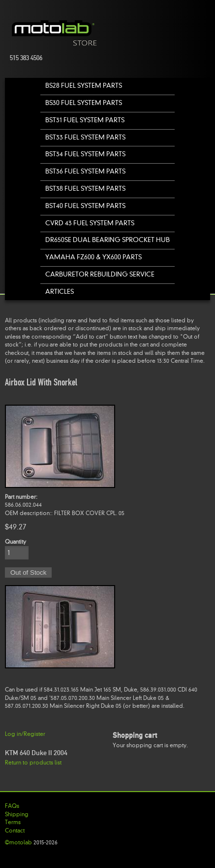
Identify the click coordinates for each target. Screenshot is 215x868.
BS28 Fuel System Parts (84, 86)
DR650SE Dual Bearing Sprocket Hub (107, 240)
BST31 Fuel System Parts (85, 120)
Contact (15, 831)
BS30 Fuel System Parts (84, 103)
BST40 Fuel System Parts (85, 206)
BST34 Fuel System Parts (85, 154)
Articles (60, 292)
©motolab (18, 842)
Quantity (15, 542)
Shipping (17, 814)
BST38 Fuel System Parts (85, 189)
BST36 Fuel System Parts (85, 171)
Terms (13, 822)
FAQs (12, 806)
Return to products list (33, 763)
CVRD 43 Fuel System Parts (90, 223)
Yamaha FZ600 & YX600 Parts (93, 257)
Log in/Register (25, 734)
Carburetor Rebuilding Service (100, 274)
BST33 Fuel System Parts (85, 137)
